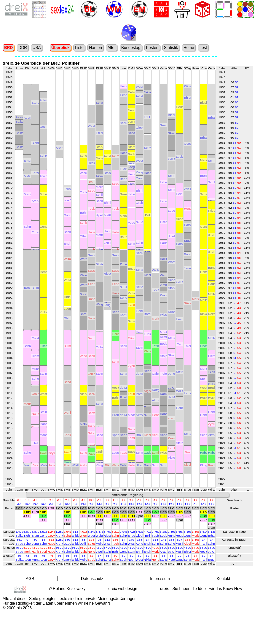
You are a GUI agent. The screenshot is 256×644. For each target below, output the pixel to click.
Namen (95, 48)
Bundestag (131, 48)
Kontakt (223, 579)
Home (189, 48)
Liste (79, 48)
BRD (8, 48)
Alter (111, 48)
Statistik (171, 48)
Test (203, 48)
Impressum (160, 579)
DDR (23, 48)
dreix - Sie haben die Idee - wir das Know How (201, 589)
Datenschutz (92, 579)
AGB (30, 579)
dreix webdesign (123, 589)
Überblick (60, 48)
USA (37, 48)
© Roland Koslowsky (67, 589)
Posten (152, 48)
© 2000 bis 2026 (17, 608)
